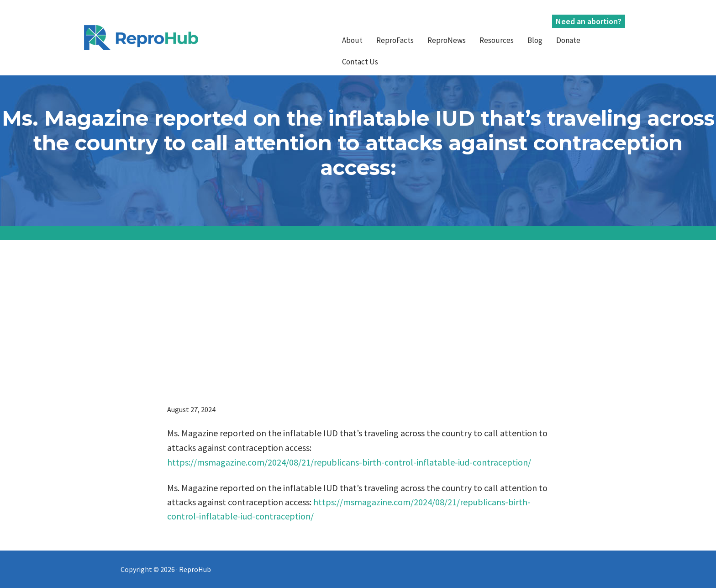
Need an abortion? (589, 21)
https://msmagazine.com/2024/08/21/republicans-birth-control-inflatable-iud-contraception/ (349, 462)
